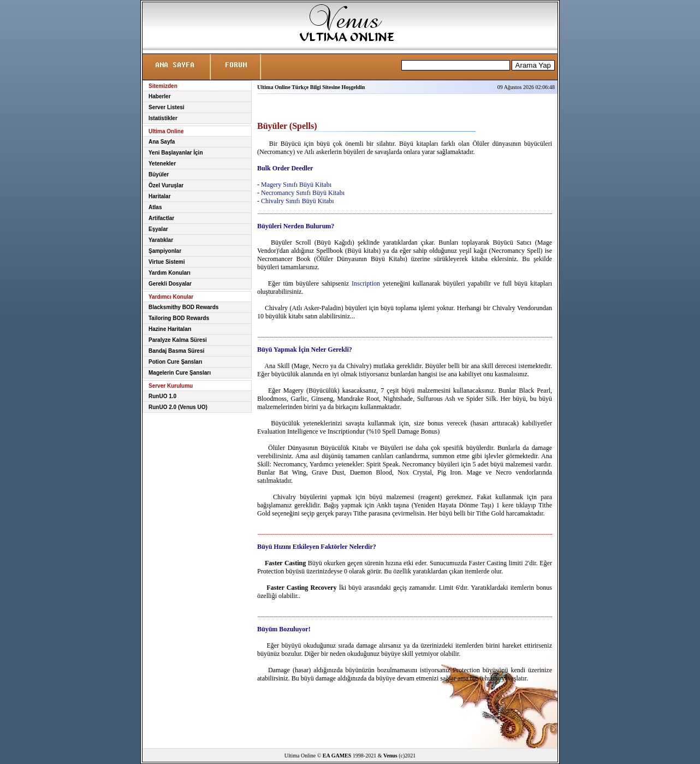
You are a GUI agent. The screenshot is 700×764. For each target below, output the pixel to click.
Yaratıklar (161, 240)
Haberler (160, 96)
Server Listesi (167, 107)
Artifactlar (161, 218)
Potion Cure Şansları (175, 362)
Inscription (366, 283)
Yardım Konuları (170, 273)
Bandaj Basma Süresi (176, 351)
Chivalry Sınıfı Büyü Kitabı (298, 201)
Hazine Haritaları (170, 329)
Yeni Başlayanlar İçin (176, 153)
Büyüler (159, 174)
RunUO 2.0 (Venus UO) (178, 407)
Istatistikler (163, 118)
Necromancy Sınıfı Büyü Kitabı (303, 193)
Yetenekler (162, 164)
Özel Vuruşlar (166, 185)
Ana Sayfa (162, 142)
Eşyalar (158, 229)
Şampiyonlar (165, 251)
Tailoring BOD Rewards (179, 318)
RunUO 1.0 (162, 396)
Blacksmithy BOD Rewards (183, 307)
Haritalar (160, 196)
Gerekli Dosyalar (170, 284)
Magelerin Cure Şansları (180, 373)
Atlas (155, 207)
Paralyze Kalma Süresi (178, 340)
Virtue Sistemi (167, 262)
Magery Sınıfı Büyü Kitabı (296, 185)
